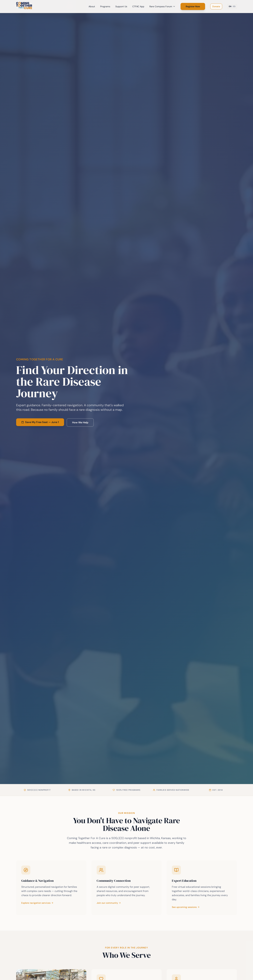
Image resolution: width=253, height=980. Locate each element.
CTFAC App (138, 6)
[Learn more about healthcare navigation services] (51, 888)
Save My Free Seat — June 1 (40, 422)
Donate (216, 6)
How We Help (80, 422)
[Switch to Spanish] (232, 6)
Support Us (121, 6)
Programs (105, 6)
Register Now (193, 6)
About (92, 6)
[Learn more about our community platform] (127, 888)
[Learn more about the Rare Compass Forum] (202, 888)
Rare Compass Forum (162, 6)
